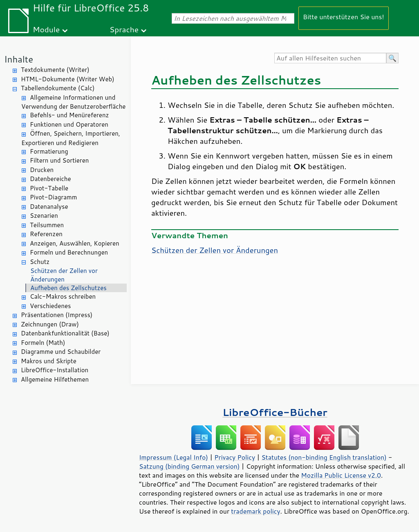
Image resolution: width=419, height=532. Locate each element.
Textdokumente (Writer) (55, 70)
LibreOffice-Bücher (275, 412)
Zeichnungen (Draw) (50, 324)
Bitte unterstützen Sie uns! (344, 17)
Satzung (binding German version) (189, 466)
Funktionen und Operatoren (69, 124)
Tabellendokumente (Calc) (58, 88)
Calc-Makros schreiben (63, 296)
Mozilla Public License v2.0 (341, 475)
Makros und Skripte (49, 361)
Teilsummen (47, 225)
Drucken (42, 170)
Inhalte (19, 59)
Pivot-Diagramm (53, 197)
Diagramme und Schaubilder (61, 352)
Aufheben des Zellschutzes (68, 288)
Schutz (40, 262)
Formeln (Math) (43, 343)
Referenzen (46, 234)
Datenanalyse (49, 207)
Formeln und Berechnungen (69, 252)
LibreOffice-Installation (55, 370)
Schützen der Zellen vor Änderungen (64, 275)
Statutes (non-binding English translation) (324, 457)
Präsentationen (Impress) (57, 315)
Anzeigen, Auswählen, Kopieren (75, 243)
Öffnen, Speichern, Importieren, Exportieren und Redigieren (71, 138)
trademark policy (255, 511)
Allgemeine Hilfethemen (55, 379)
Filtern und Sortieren (59, 160)
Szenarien (44, 216)
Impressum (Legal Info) (174, 457)
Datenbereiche (50, 179)
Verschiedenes (50, 306)
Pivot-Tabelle (49, 188)
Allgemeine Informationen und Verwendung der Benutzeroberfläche (73, 102)
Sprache (124, 29)
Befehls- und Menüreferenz (69, 115)
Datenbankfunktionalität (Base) (65, 333)
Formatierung (49, 151)
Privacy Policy (235, 457)
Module (46, 29)
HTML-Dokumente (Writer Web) (68, 79)
